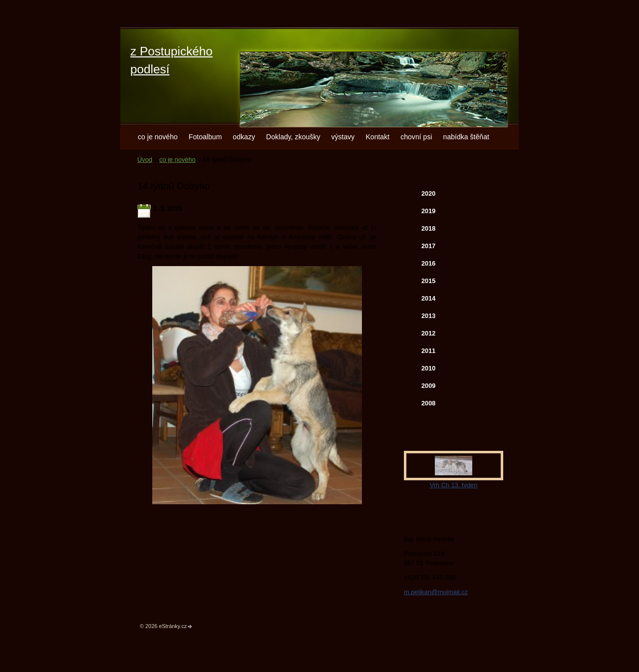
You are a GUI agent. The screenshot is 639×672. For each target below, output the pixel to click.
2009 (428, 386)
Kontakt (377, 137)
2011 (428, 351)
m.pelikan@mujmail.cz (436, 592)
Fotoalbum (205, 137)
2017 (428, 246)
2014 (428, 298)
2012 (428, 333)
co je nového (158, 137)
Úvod (145, 160)
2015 (428, 281)
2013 (428, 316)
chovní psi (416, 137)
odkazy (244, 137)
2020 (428, 193)
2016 (428, 263)
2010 (428, 368)
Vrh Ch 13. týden (454, 485)
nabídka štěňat (466, 137)
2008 (428, 403)
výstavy (343, 137)
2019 (428, 211)
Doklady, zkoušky (293, 137)
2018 (428, 228)
